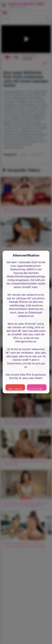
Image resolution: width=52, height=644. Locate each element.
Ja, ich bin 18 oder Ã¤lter (38, 389)
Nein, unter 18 (15, 389)
